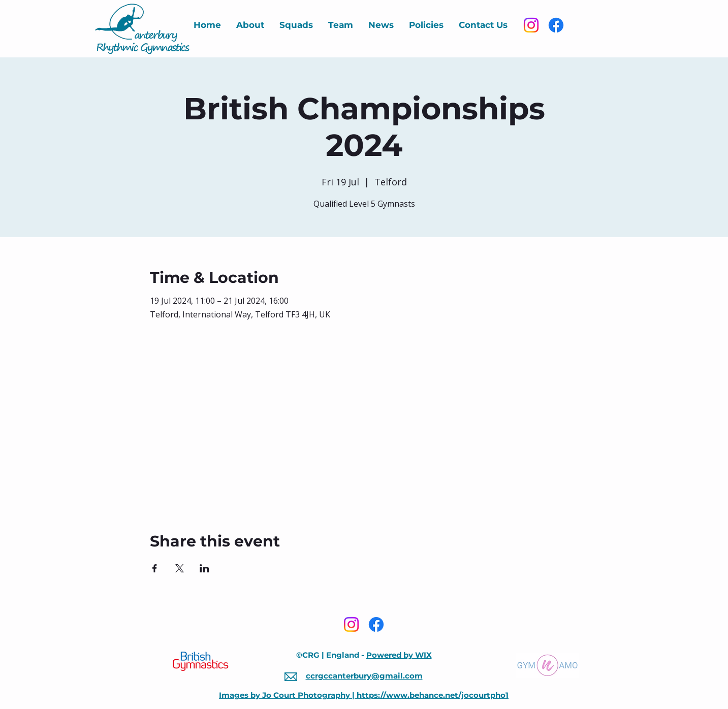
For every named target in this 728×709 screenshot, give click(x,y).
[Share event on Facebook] (155, 568)
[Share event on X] (180, 568)
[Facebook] (556, 25)
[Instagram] (531, 25)
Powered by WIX (399, 655)
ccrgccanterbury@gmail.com (364, 676)
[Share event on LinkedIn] (204, 568)
